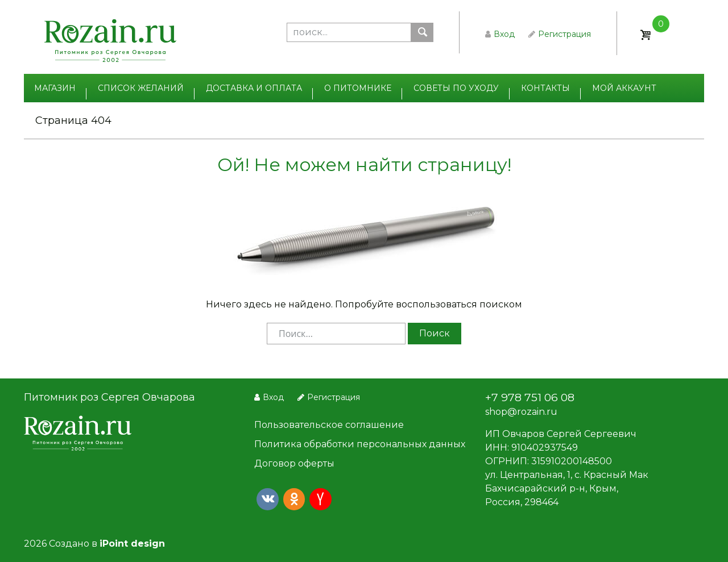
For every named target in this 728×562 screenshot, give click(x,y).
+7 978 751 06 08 (530, 397)
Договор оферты (294, 463)
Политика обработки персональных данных (360, 444)
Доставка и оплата (254, 88)
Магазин (55, 88)
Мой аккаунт (624, 88)
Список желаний (141, 88)
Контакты (545, 88)
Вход (500, 34)
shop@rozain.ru (521, 412)
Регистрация (560, 34)
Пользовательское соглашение (329, 425)
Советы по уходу (456, 88)
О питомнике (358, 88)
